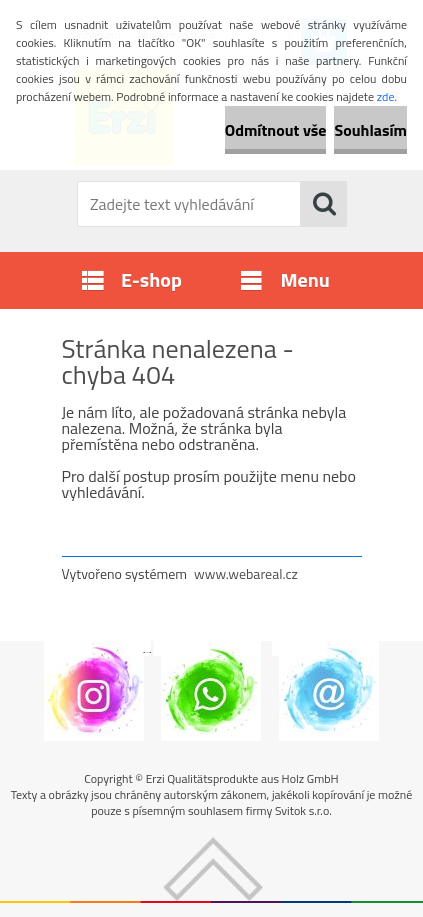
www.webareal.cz (246, 573)
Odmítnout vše (276, 130)
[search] (324, 204)
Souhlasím (370, 130)
